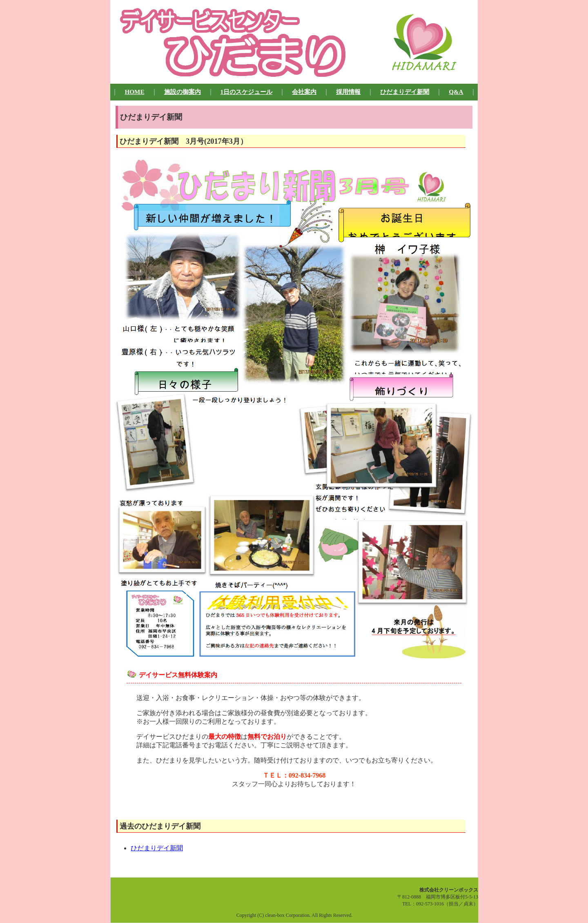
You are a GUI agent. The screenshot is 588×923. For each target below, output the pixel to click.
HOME (134, 92)
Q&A (456, 92)
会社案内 (304, 92)
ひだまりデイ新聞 (405, 92)
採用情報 (348, 92)
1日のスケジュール (247, 92)
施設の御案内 (183, 92)
